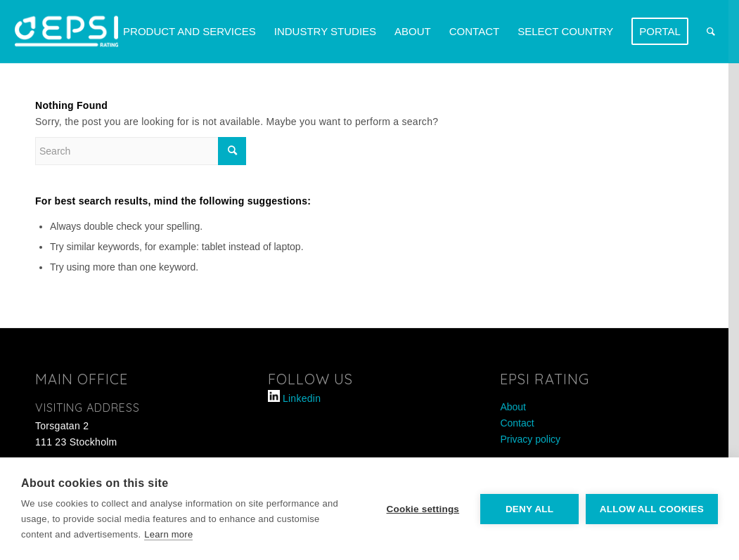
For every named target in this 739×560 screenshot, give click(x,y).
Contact (517, 423)
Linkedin (302, 398)
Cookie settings (423, 509)
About (513, 407)
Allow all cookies (652, 509)
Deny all (529, 509)
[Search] (711, 32)
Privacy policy (530, 439)
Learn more (168, 534)
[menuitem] (189, 32)
